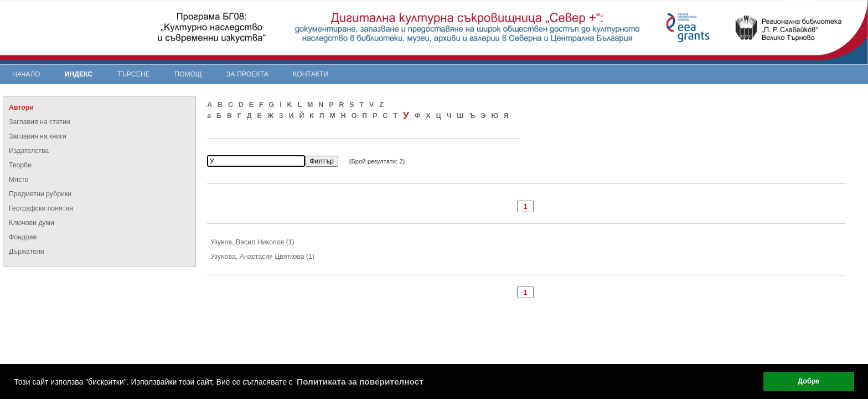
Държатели (27, 252)
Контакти (311, 74)
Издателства (29, 151)
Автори (21, 108)
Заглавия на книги (38, 136)
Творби (20, 165)
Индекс (79, 74)
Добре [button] (808, 381)
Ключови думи (32, 223)
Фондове (23, 237)
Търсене (133, 74)
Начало (26, 74)
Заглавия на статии (40, 122)
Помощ (188, 74)
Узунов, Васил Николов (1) (252, 242)
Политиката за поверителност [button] (360, 382)
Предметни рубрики (40, 194)
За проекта (247, 74)
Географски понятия (41, 208)
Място (19, 180)
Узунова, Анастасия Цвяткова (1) (262, 257)
